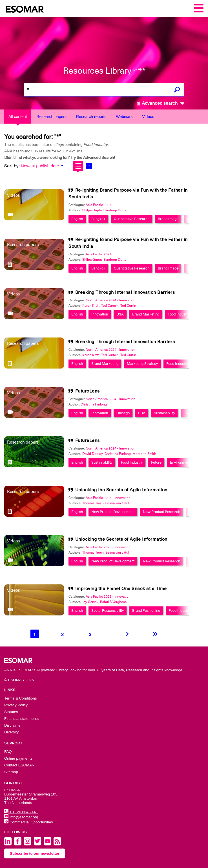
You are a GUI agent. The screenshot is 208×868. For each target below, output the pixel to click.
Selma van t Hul (117, 503)
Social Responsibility (108, 611)
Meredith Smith (144, 454)
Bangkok (98, 219)
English (77, 219)
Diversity (11, 732)
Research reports (91, 117)
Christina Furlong (94, 404)
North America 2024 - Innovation (110, 300)
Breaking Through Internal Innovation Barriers (125, 292)
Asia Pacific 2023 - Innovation (108, 498)
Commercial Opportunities (29, 822)
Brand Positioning (146, 611)
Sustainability (164, 413)
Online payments (18, 758)
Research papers (51, 117)
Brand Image (168, 219)
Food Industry (179, 314)
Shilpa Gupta (92, 210)
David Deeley (93, 454)
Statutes (11, 712)
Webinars (124, 117)
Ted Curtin (128, 306)
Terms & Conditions (21, 698)
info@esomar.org (21, 817)
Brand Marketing (146, 314)
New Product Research (161, 512)
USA (120, 314)
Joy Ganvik (90, 602)
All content (18, 117)
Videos (148, 117)
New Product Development (113, 512)
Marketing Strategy (142, 364)
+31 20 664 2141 (21, 812)
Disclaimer (13, 725)
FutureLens (88, 391)
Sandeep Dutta (115, 210)
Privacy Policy (16, 705)
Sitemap (11, 772)
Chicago (123, 413)
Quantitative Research (132, 219)
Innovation (100, 314)
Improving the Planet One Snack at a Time (121, 589)
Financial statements (21, 719)
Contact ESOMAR (19, 765)
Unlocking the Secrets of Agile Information (121, 490)
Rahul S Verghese (113, 602)
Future (156, 462)
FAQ (8, 752)
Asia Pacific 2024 (99, 205)
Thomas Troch (93, 503)
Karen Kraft (91, 306)
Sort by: (12, 166)
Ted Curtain (110, 306)
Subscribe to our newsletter (35, 853)
